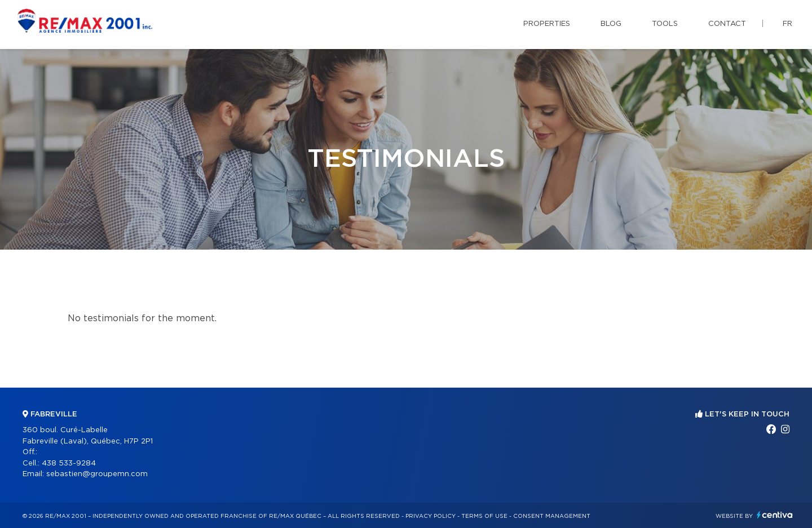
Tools (665, 24)
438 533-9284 (69, 463)
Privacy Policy (431, 516)
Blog (611, 24)
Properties (547, 24)
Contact (727, 24)
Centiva (775, 515)
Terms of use (484, 516)
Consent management (552, 516)
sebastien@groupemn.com (97, 474)
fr (787, 24)
